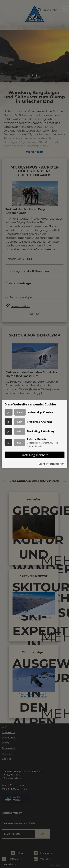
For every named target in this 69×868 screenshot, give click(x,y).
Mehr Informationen (52, 464)
